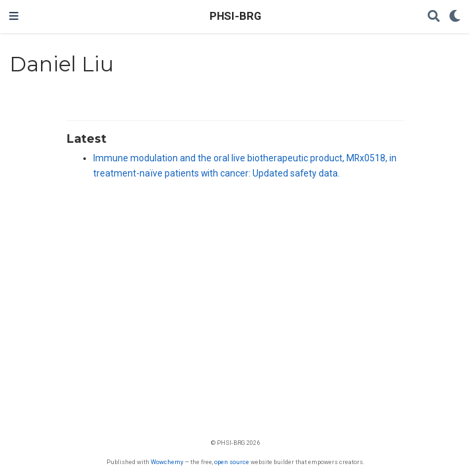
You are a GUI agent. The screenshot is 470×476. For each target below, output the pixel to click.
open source (232, 462)
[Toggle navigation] (14, 17)
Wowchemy (167, 462)
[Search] (434, 17)
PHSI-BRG (235, 16)
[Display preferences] (455, 17)
